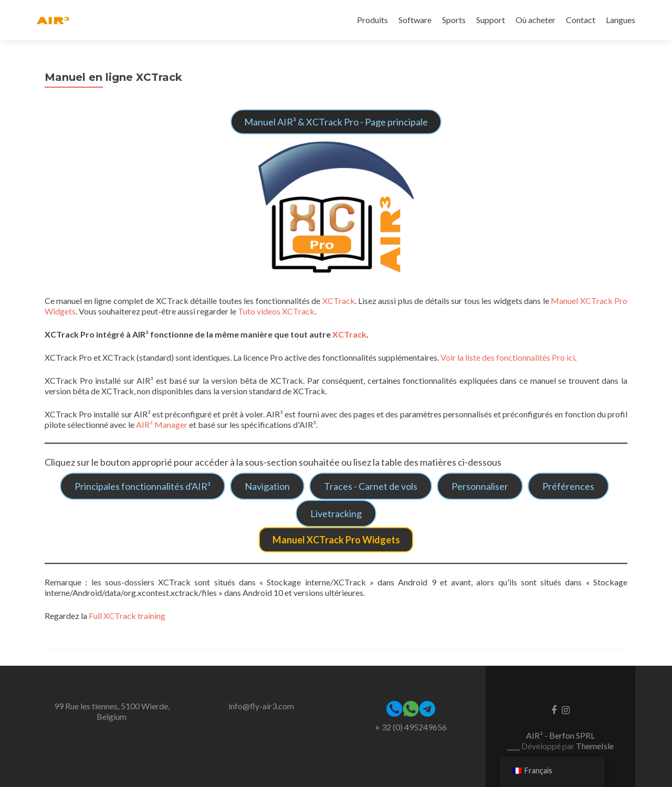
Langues (621, 20)
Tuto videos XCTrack (276, 311)
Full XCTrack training (127, 616)
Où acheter (535, 20)
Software (415, 20)
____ (514, 746)
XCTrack (339, 301)
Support (491, 20)
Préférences (568, 486)
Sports (454, 20)
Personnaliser (480, 486)
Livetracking (336, 513)
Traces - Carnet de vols (371, 486)
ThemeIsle (595, 746)
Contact (581, 20)
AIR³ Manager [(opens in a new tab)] (162, 424)
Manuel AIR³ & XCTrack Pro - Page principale (336, 122)
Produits (372, 20)
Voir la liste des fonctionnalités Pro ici (507, 357)
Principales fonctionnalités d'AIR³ (143, 486)
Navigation (267, 486)
